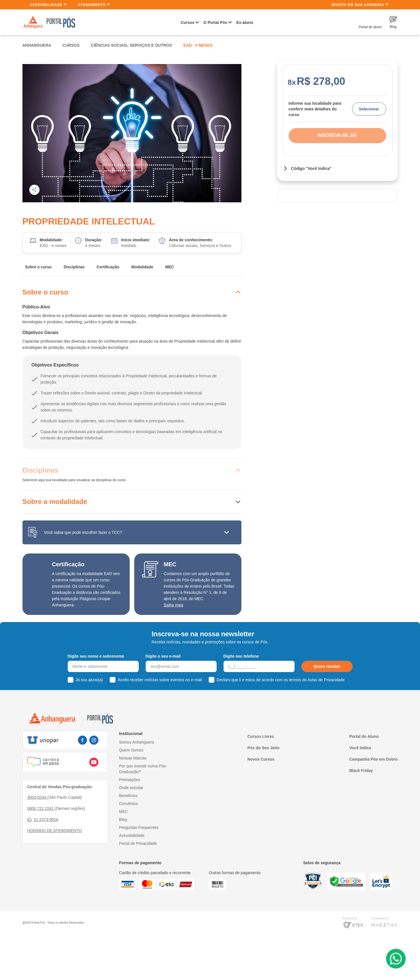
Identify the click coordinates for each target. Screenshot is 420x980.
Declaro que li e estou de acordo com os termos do (281, 680)
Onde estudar (131, 788)
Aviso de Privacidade (326, 680)
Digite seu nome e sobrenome (96, 656)
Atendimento (94, 4)
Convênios (129, 804)
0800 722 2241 (41, 808)
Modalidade (142, 267)
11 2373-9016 (43, 820)
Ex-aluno (245, 22)
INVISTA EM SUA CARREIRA (360, 4)
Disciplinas (74, 267)
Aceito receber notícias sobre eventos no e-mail (160, 680)
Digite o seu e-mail (163, 656)
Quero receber (327, 666)
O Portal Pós (215, 22)
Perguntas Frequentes (139, 827)
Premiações (130, 780)
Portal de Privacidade (138, 843)
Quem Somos (131, 750)
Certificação (108, 267)
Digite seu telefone (241, 656)
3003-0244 (37, 797)
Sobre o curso (38, 267)
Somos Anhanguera (137, 742)
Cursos (187, 22)
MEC (170, 267)
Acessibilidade (48, 4)
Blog (123, 820)
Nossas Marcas (133, 758)
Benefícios (128, 796)
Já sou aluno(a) (89, 680)
